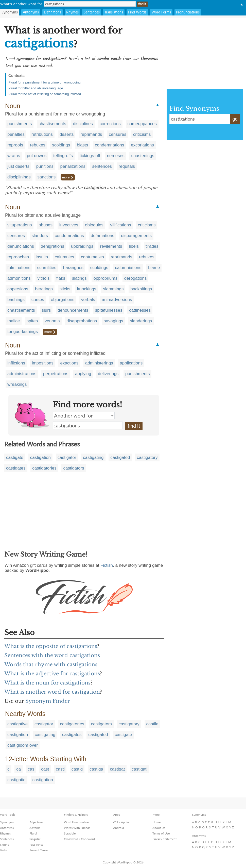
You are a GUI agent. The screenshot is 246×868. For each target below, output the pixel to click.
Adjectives (36, 822)
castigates (16, 468)
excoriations (142, 145)
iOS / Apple (121, 822)
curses (38, 300)
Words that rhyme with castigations (51, 664)
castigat (118, 769)
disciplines (83, 124)
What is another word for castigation (52, 692)
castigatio (16, 780)
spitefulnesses (109, 310)
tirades (152, 246)
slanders (40, 236)
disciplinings (19, 177)
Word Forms (161, 12)
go (235, 119)
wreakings (17, 384)
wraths (14, 156)
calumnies (65, 257)
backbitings (141, 289)
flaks (61, 278)
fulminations (19, 268)
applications (131, 363)
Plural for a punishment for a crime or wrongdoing (45, 82)
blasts (82, 145)
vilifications (121, 225)
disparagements (136, 236)
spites (32, 321)
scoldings (61, 145)
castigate (15, 457)
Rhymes (72, 12)
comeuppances (142, 124)
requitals (127, 166)
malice (14, 321)
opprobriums (105, 278)
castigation (40, 457)
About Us (159, 828)
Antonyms (31, 12)
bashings (16, 300)
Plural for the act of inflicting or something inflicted (45, 94)
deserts (67, 134)
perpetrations (56, 374)
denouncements (73, 310)
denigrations (53, 246)
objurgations (63, 300)
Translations (114, 12)
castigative (17, 724)
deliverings (108, 374)
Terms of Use (161, 833)
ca (19, 769)
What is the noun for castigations (47, 683)
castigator (67, 457)
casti (60, 769)
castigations (88, 425)
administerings (99, 363)
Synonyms (10, 12)
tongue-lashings (23, 332)
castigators (74, 468)
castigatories (44, 468)
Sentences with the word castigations (52, 655)
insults (42, 257)
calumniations (128, 268)
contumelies (92, 257)
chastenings (143, 156)
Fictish (107, 565)
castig (77, 769)
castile (152, 724)
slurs (46, 310)
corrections (110, 124)
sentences (102, 166)
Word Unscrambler (76, 822)
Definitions (52, 12)
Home (156, 822)
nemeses (116, 156)
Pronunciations (188, 12)
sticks (65, 289)
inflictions (16, 363)
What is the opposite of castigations (51, 646)
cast (45, 769)
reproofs (15, 145)
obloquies (94, 225)
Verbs (4, 850)
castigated (120, 457)
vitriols (43, 278)
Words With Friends (77, 828)
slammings (113, 289)
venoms (52, 321)
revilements (111, 246)
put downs (37, 156)
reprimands (91, 134)
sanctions (46, 177)
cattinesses (140, 310)
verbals (88, 300)
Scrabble (70, 833)
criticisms (142, 134)
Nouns (4, 845)
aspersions (18, 289)
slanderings (141, 321)
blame (154, 268)
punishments (20, 124)
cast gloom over (23, 745)
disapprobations (82, 321)
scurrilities (47, 268)
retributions (42, 134)
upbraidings (82, 246)
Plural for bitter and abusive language (36, 88)
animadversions (117, 300)
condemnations (109, 145)
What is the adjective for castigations (52, 674)
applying (83, 374)
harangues (73, 268)
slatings (79, 278)
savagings (113, 321)
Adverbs (35, 828)
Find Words (137, 12)
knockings (87, 289)
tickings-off (90, 156)
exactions (69, 363)
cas (31, 769)
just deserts (18, 166)
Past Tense (36, 845)
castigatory (147, 457)
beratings (44, 289)
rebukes (38, 145)
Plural (33, 833)
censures (118, 134)
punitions (45, 166)
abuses (46, 225)
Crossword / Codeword (79, 839)
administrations (22, 374)
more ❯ (68, 177)
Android (119, 828)
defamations (103, 236)
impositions (43, 363)
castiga (96, 769)
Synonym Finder (48, 701)
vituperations (20, 225)
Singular (35, 839)
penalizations (73, 166)
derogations (136, 278)
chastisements (52, 124)
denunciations (21, 246)
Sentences (92, 12)
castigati (139, 769)
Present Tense (39, 850)
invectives (69, 225)
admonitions (19, 278)
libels (134, 246)
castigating (93, 457)
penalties (16, 134)
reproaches (18, 257)
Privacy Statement (164, 839)
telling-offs (63, 156)
